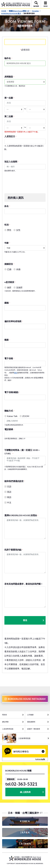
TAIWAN (25, 844)
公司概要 (30, 715)
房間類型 (9, 77)
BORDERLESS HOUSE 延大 (12, 13)
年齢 (7, 243)
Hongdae (36, 11)
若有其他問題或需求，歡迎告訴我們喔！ (24, 584)
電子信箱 (9, 358)
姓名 (7, 206)
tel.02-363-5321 (21, 784)
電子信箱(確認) (12, 392)
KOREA (25, 821)
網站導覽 (5, 722)
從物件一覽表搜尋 (34, 729)
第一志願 (9, 98)
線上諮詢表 (25, 792)
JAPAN (25, 832)
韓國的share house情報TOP (20, 11)
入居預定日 (10, 136)
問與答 (5, 715)
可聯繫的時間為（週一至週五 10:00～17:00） (22, 452)
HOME (5, 11)
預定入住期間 (11, 162)
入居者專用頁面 (8, 729)
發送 (34, 620)
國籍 (7, 303)
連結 (16, 373)
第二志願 (9, 116)
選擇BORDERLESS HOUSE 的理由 (21, 515)
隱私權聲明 (31, 722)
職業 (7, 340)
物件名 (8, 58)
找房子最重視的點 (14, 550)
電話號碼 (9, 429)
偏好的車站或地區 (14, 321)
